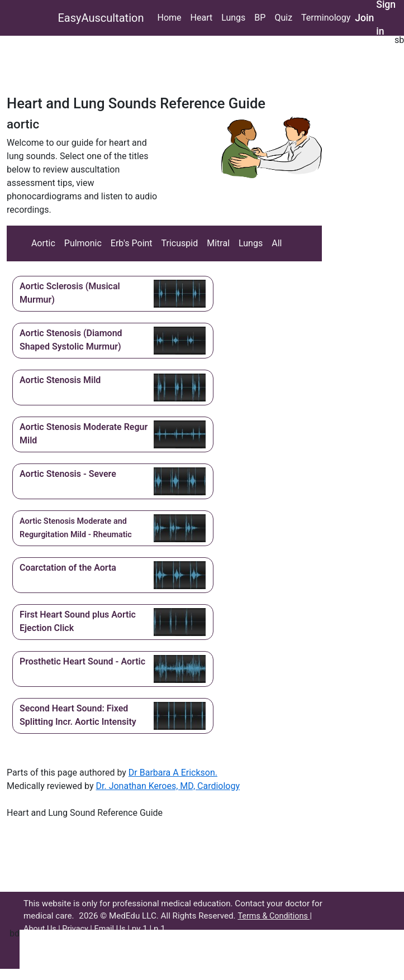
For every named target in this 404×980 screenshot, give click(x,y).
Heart (202, 18)
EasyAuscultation (101, 18)
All (277, 243)
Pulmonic (83, 243)
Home (169, 18)
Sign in (386, 18)
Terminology (326, 18)
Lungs (233, 18)
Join (364, 18)
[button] (113, 294)
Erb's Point (132, 243)
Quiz (283, 18)
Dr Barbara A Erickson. (173, 773)
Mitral (218, 243)
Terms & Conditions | (275, 916)
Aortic (43, 243)
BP (260, 18)
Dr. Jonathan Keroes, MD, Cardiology (168, 786)
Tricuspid (180, 243)
